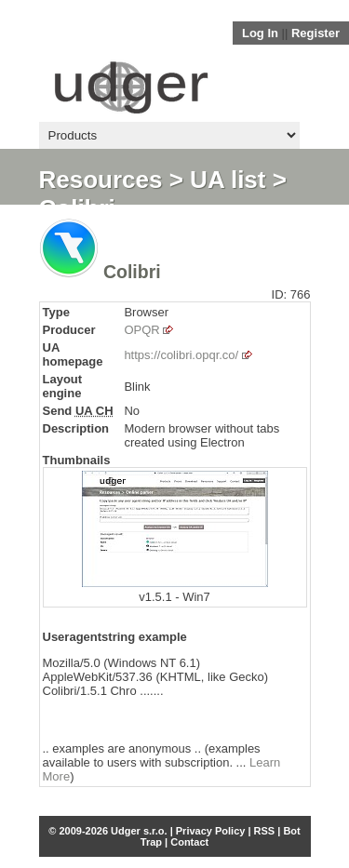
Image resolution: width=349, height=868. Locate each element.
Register (315, 33)
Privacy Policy (211, 831)
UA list (228, 180)
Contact (189, 842)
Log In (260, 33)
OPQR (141, 330)
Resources (101, 180)
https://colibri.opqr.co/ (181, 355)
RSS (265, 831)
